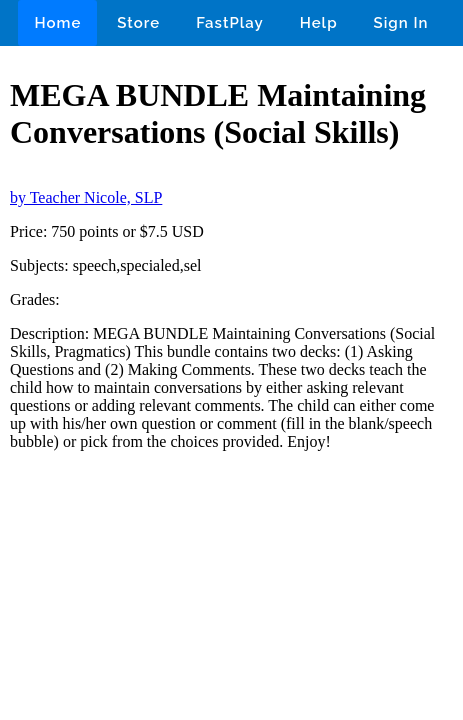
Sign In (401, 23)
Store (138, 23)
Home (57, 23)
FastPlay (230, 23)
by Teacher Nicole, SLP (86, 197)
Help (319, 23)
